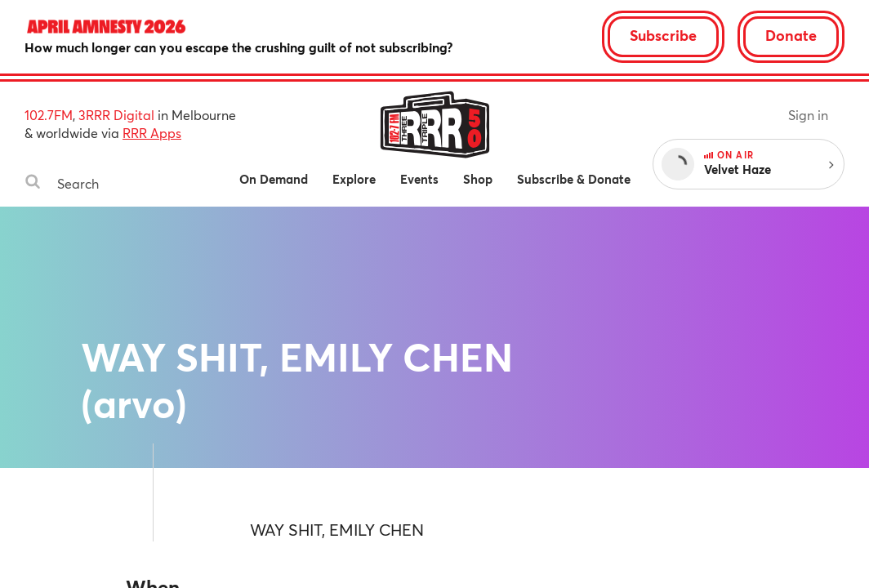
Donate (791, 35)
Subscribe (663, 35)
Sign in (808, 115)
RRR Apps (152, 133)
